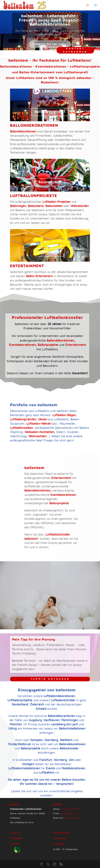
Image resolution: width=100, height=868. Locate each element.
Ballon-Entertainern (39, 276)
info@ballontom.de (69, 814)
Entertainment (50, 253)
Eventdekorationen (35, 339)
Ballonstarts (36, 206)
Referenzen (17, 838)
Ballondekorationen (50, 112)
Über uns (16, 833)
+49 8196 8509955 (70, 809)
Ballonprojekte (29, 182)
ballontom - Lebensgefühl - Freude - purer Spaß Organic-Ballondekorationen (50, 20)
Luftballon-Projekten (57, 202)
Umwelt (16, 844)
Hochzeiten (47, 432)
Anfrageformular (72, 818)
